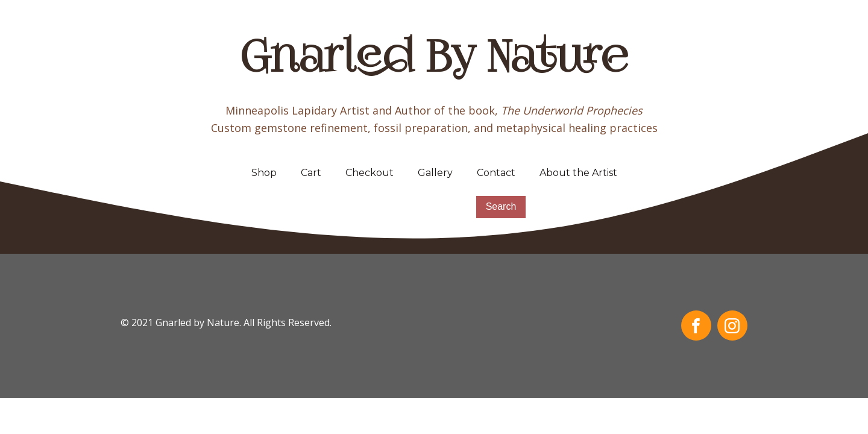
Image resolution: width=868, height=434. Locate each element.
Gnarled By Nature (434, 60)
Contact (496, 173)
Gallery (435, 173)
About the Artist (578, 173)
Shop (264, 173)
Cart (311, 173)
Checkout (370, 173)
